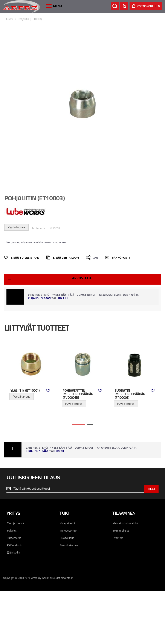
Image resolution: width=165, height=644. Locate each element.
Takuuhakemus (69, 545)
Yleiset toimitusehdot (126, 523)
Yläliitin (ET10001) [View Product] (30, 364)
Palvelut (12, 531)
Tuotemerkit (14, 538)
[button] (48, 390)
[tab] (82, 279)
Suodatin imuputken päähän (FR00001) (130, 394)
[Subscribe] (151, 489)
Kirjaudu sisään (39, 298)
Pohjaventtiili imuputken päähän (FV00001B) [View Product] (83, 364)
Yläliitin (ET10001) (25, 391)
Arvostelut (83, 278)
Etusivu (9, 19)
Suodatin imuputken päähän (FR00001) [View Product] (135, 364)
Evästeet (118, 538)
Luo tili (62, 298)
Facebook (14, 545)
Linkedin (14, 553)
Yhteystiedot (67, 523)
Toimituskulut (121, 531)
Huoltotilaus (67, 538)
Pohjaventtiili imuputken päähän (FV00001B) (78, 394)
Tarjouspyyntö (68, 531)
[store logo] (21, 6)
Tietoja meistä (16, 523)
